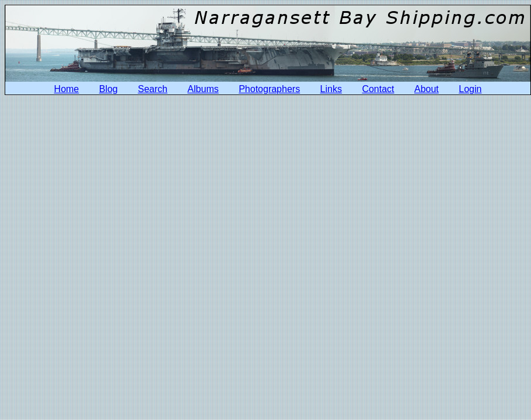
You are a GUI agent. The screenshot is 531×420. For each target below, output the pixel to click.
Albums (203, 89)
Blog (109, 89)
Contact (378, 89)
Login (470, 89)
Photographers (269, 89)
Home (67, 89)
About (427, 89)
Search (153, 89)
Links (331, 89)
